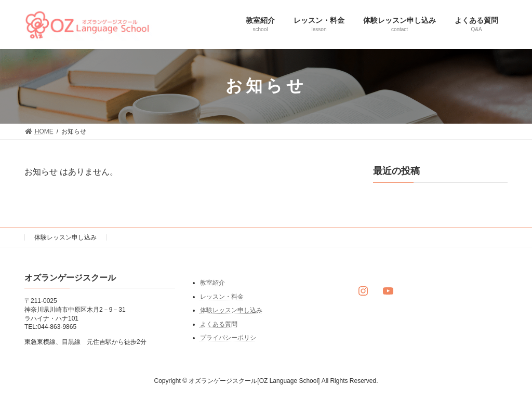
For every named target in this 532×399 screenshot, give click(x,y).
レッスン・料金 (222, 296)
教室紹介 (212, 283)
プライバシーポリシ (228, 338)
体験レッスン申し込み (65, 237)
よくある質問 (219, 324)
